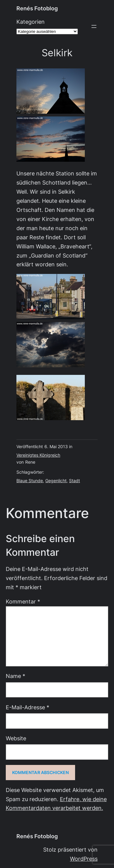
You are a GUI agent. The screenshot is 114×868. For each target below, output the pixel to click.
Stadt (74, 481)
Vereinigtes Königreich (38, 455)
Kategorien (31, 22)
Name (16, 676)
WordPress (84, 859)
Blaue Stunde (30, 481)
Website (16, 738)
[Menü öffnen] (94, 26)
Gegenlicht (56, 481)
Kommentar (23, 602)
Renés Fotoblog (37, 8)
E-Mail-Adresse (28, 707)
